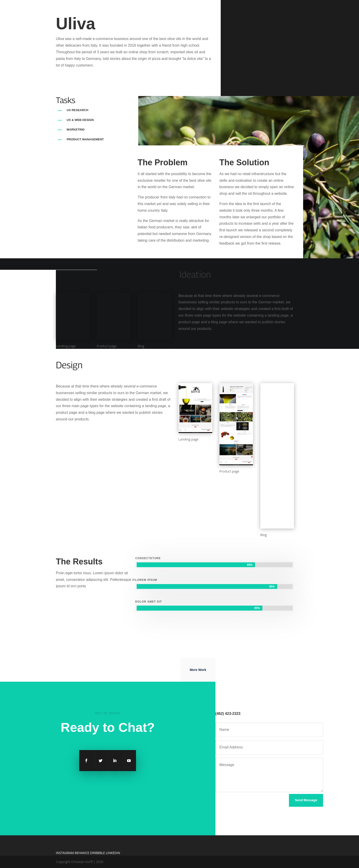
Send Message (306, 800)
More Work (198, 670)
